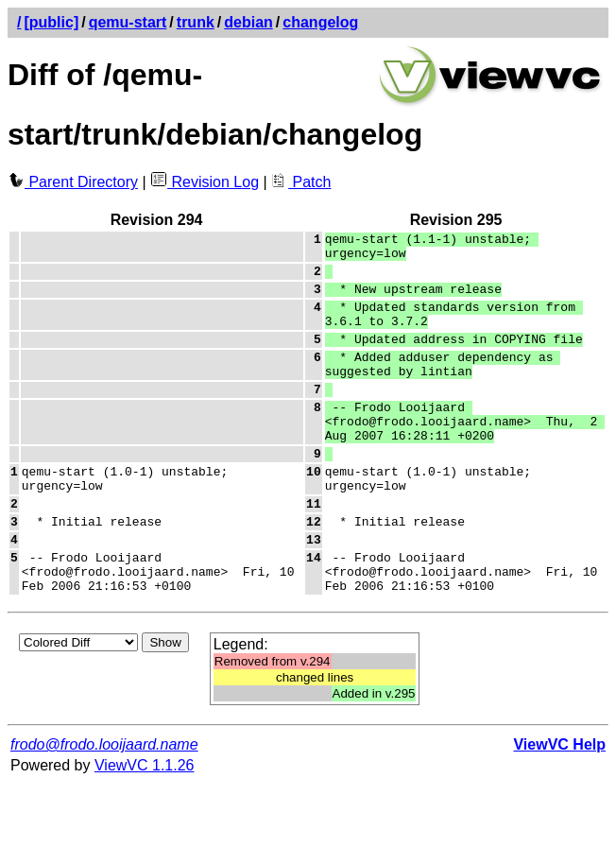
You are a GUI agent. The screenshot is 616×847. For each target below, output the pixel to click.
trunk (196, 22)
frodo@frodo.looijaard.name (104, 807)
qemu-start (128, 22)
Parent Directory (73, 182)
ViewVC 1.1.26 (145, 828)
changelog (320, 22)
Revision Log (205, 182)
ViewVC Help (559, 807)
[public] (51, 22)
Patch (301, 182)
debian (248, 22)
